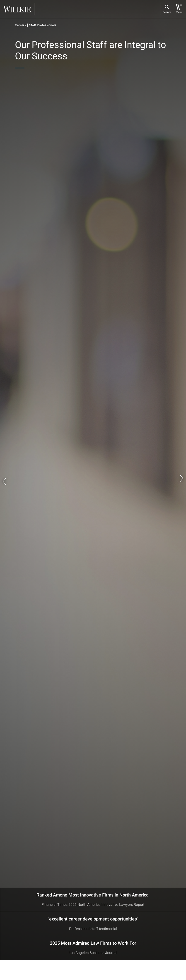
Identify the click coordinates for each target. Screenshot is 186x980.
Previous (5, 482)
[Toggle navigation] (179, 9)
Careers (20, 25)
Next (181, 478)
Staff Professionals (43, 25)
